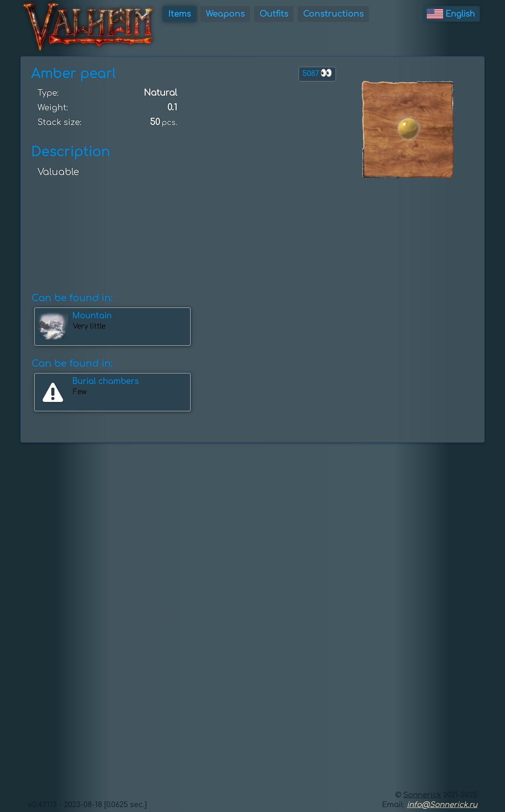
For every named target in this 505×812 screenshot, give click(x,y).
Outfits (274, 14)
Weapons (225, 14)
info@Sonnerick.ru (442, 805)
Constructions (333, 14)
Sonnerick (422, 795)
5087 (317, 73)
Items (180, 14)
